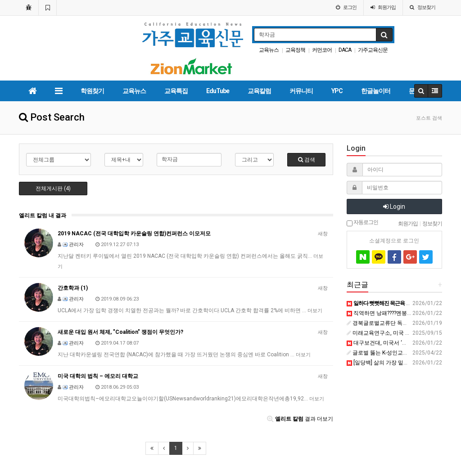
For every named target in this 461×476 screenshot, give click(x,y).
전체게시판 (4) (53, 189)
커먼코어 (322, 50)
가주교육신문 (373, 50)
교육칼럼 (259, 91)
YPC (337, 91)
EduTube (218, 91)
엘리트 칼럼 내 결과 (43, 216)
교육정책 (295, 50)
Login (394, 207)
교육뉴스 (269, 50)
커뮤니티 (301, 91)
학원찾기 (92, 91)
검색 (307, 160)
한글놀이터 (376, 91)
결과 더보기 (300, 419)
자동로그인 (362, 223)
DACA (345, 50)
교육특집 (176, 91)
